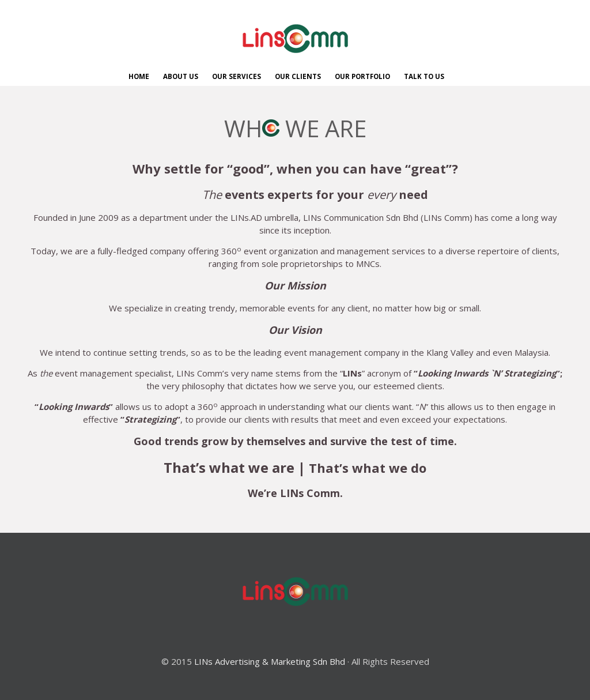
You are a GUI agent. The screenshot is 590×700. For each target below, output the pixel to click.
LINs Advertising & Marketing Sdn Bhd (270, 661)
